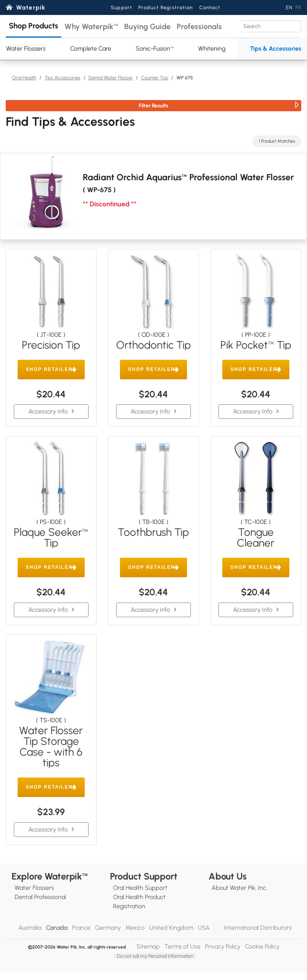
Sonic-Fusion (155, 49)
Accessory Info (48, 411)
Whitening (212, 49)
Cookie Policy (262, 946)
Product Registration (166, 7)
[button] (34, 26)
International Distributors (258, 928)
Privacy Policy (223, 946)
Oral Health (24, 78)
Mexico (135, 928)
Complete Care (91, 49)
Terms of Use (182, 946)
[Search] (271, 26)
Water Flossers (34, 888)
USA (204, 928)
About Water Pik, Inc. (239, 888)
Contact (210, 7)
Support (121, 7)
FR (298, 7)
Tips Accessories (62, 78)
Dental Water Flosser (111, 78)
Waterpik (31, 7)
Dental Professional (40, 897)
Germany (108, 928)
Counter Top (155, 78)
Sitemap (148, 946)
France (81, 928)
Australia (30, 928)
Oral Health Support (140, 888)
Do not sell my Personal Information (155, 956)
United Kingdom (171, 928)
